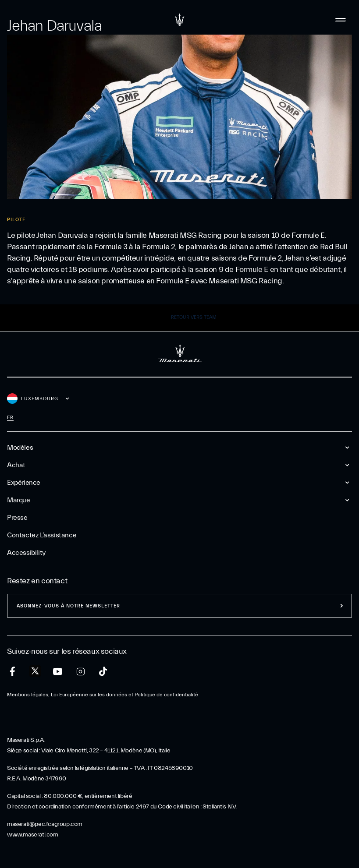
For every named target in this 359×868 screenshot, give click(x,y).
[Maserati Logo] (180, 20)
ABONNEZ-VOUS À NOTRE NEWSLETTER (68, 606)
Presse (17, 518)
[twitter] (35, 671)
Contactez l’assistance (42, 535)
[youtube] (58, 672)
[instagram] (80, 672)
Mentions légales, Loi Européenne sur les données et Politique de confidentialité (103, 695)
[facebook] (12, 672)
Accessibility (26, 553)
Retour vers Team (194, 317)
